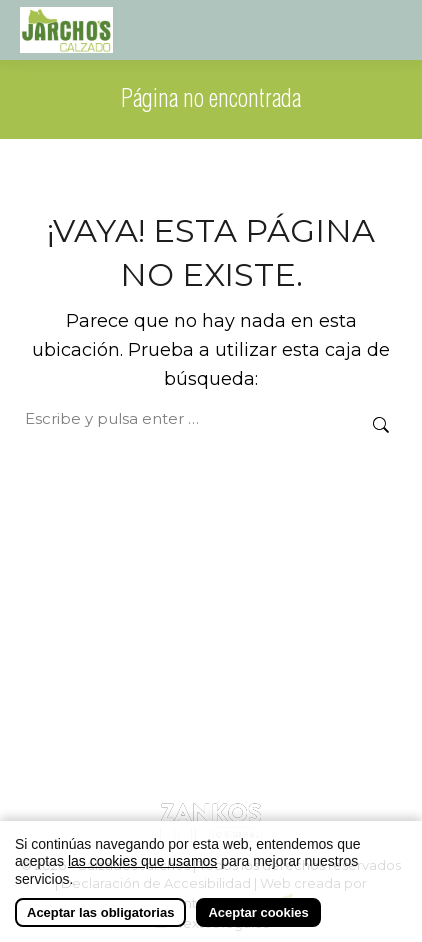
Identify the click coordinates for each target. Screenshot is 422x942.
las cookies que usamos (142, 862)
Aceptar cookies (258, 913)
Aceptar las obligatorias (100, 913)
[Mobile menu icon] (384, 30)
